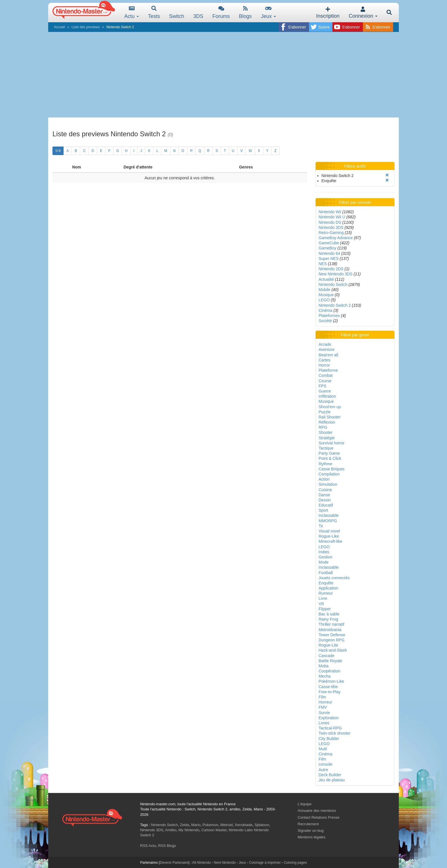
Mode (324, 562)
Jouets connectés (334, 578)
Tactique (326, 448)
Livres (324, 723)
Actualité (326, 279)
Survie (324, 713)
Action (324, 479)
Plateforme (328, 370)
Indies (324, 552)
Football (326, 573)
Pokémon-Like (332, 681)
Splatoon (262, 825)
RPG (323, 427)
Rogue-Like (329, 536)
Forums (221, 12)
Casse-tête (328, 687)
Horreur (325, 702)
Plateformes (329, 316)
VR (321, 604)
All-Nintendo (201, 863)
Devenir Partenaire (174, 863)
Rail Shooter (330, 417)
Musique (326, 295)
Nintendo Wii (330, 212)
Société (325, 321)
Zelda (185, 825)
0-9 (58, 151)
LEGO (324, 300)
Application (329, 588)
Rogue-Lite (329, 645)
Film (322, 697)
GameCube (329, 243)
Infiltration (327, 396)
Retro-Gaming (331, 233)
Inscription (328, 13)
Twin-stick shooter (335, 733)
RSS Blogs (167, 846)
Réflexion (327, 422)
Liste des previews (86, 27)
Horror (324, 365)
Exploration (329, 718)
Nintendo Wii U (332, 217)
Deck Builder (330, 775)
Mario (196, 825)
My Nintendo (189, 830)
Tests (154, 12)
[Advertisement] (223, 75)
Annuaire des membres (317, 811)
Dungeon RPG (332, 640)
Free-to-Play (330, 692)
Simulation (328, 484)
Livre (323, 598)
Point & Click (330, 458)
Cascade (327, 656)
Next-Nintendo (225, 863)
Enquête (326, 583)
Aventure (327, 349)
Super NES (329, 259)
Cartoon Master (214, 830)
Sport (323, 510)
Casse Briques (332, 469)
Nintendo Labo (241, 830)
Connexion (363, 13)
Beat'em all (329, 355)
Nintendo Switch (333, 284)
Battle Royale (331, 661)
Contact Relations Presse (319, 817)
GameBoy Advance (336, 238)
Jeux (268, 12)
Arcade (325, 344)
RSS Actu (148, 846)
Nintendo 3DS (331, 227)
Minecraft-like (331, 541)
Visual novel (329, 531)
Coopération (330, 671)
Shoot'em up (330, 407)
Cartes (325, 360)
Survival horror (332, 443)
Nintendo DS (330, 222)
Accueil (59, 27)
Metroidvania (330, 630)
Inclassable (329, 515)
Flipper (325, 609)
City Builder (329, 739)
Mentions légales (312, 837)
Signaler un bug (311, 831)
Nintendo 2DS (331, 269)
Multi (323, 749)
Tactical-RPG (330, 728)
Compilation (329, 474)
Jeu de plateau (332, 780)
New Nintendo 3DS (336, 274)
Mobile (325, 290)
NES (323, 264)
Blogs (245, 12)
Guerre (325, 391)
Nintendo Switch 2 (335, 305)
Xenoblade (243, 825)
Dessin (325, 500)
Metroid (226, 825)
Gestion (326, 557)
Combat (326, 375)
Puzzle (325, 412)
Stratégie (327, 438)
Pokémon (211, 825)
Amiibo (171, 830)
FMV (323, 707)
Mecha (325, 676)
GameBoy (328, 248)
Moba (324, 666)
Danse (324, 495)
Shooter (326, 432)
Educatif (326, 505)
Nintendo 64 (330, 253)
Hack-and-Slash (333, 650)
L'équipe (305, 804)
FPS (323, 386)
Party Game (329, 453)
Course (325, 381)
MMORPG (328, 521)
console (326, 764)
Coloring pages (295, 863)
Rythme (326, 464)
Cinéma (326, 310)
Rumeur (326, 593)
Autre (323, 770)
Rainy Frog (328, 619)
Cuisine (325, 490)
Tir (321, 526)
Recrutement (308, 824)
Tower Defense (332, 635)
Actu (132, 12)
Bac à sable (329, 614)
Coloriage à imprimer (265, 863)
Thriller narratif (332, 624)
